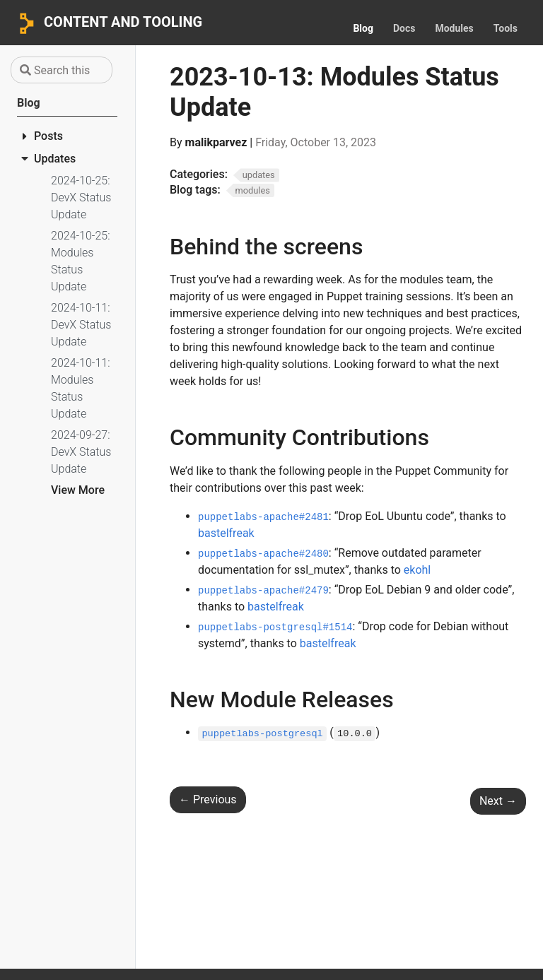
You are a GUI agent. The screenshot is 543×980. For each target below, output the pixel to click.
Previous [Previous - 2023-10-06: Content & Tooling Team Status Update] (208, 799)
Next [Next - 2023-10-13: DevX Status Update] (498, 801)
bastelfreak (226, 533)
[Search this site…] (62, 70)
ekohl (417, 570)
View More (78, 490)
